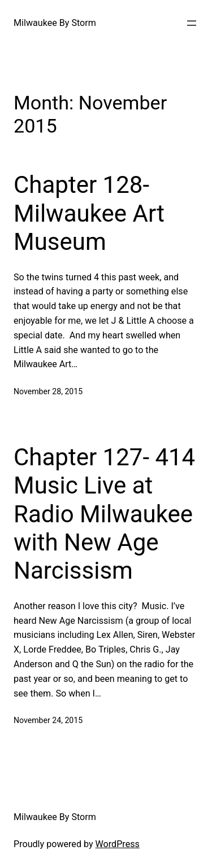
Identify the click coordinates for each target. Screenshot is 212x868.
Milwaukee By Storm (55, 23)
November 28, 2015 (48, 391)
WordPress (118, 844)
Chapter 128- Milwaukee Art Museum (89, 213)
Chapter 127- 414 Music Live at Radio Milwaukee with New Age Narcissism (104, 514)
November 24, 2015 (48, 720)
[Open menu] (192, 23)
